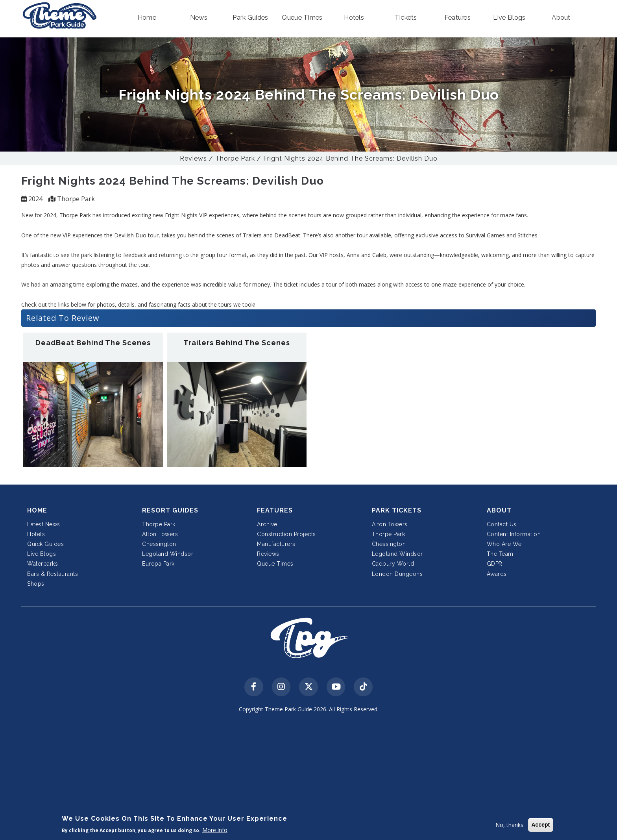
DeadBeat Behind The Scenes (93, 343)
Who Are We (504, 544)
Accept (541, 825)
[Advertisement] (308, 778)
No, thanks (509, 825)
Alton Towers (160, 534)
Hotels (36, 534)
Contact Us (502, 524)
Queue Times (275, 564)
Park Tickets (397, 510)
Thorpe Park (235, 158)
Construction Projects (286, 534)
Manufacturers (276, 544)
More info (215, 830)
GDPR (495, 564)
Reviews (193, 158)
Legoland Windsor (168, 554)
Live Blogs (42, 554)
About (499, 510)
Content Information (514, 534)
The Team (500, 554)
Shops (36, 584)
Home (37, 510)
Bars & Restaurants (53, 574)
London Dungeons (397, 574)
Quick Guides (45, 544)
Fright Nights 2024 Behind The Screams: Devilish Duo (350, 158)
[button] (147, 18)
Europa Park (158, 564)
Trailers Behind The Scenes (237, 343)
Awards (497, 574)
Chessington (159, 544)
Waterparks (42, 564)
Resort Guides (170, 510)
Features (275, 510)
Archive (267, 524)
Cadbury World (393, 564)
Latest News (44, 524)
